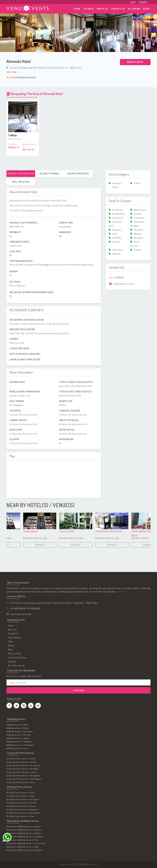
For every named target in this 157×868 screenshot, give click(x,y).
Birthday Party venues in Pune (20, 816)
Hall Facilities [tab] (21, 182)
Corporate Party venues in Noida (21, 762)
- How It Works (14, 638)
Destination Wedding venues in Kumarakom (26, 843)
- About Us (12, 630)
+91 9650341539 (18, 608)
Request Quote (135, 62)
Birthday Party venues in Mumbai (22, 803)
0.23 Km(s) (25, 545)
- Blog (9, 650)
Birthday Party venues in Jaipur (21, 806)
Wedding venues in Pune (17, 748)
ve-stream (134, 9)
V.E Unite (88, 9)
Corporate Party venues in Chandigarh (24, 779)
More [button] (147, 9)
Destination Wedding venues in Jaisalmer (25, 836)
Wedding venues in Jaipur (18, 738)
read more (122, 592)
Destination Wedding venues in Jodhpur (24, 833)
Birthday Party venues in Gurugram (23, 799)
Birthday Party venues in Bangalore (23, 809)
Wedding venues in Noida (18, 728)
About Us (102, 9)
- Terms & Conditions (17, 657)
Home (77, 9)
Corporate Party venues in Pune (21, 782)
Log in (133, 2)
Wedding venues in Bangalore (20, 741)
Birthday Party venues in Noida (21, 796)
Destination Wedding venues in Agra (23, 847)
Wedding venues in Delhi (17, 725)
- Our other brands (16, 665)
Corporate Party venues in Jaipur (22, 772)
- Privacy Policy (14, 653)
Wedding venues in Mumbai (19, 735)
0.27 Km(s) (133, 545)
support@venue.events (21, 614)
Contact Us (118, 9)
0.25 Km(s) (60, 545)
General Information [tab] (21, 173)
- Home (10, 626)
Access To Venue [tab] (49, 173)
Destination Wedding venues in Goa (22, 840)
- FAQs (10, 642)
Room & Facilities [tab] (78, 173)
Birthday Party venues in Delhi (20, 793)
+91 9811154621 (34, 608)
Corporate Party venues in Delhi (21, 759)
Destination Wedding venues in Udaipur (24, 830)
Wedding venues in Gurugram (20, 731)
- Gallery (11, 646)
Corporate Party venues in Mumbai (22, 769)
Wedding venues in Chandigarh (20, 745)
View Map (12, 72)
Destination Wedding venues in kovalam (24, 850)
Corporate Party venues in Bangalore (23, 775)
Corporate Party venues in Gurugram (23, 765)
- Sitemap (11, 661)
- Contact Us (12, 634)
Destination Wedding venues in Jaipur (24, 826)
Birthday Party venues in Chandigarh (23, 813)
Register (143, 2)
